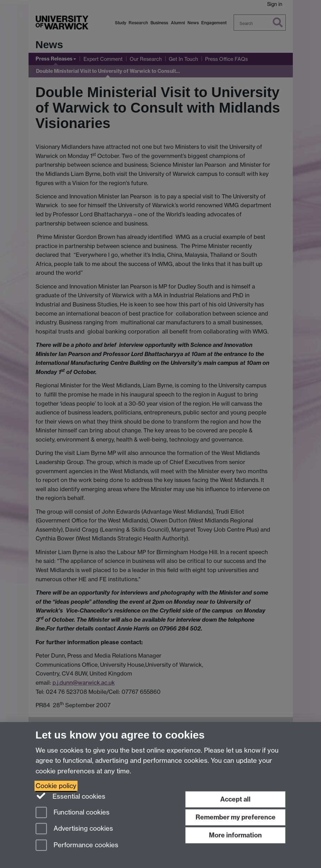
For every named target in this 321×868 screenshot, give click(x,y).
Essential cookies (71, 796)
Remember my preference (236, 817)
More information (235, 835)
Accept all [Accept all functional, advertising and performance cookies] (235, 799)
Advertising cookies (74, 829)
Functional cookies (73, 813)
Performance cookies (77, 846)
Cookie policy (56, 786)
